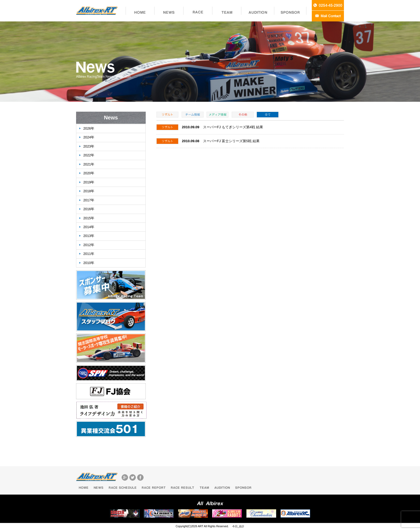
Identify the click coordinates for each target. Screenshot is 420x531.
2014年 (89, 227)
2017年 (89, 200)
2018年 (89, 191)
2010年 (89, 263)
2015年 (89, 218)
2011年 (89, 254)
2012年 (89, 245)
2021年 (89, 164)
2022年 (89, 155)
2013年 (89, 236)
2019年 (89, 182)
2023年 (89, 146)
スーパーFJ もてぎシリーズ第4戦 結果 (233, 127)
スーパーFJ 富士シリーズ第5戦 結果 (231, 141)
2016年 (89, 209)
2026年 (89, 128)
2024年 (89, 137)
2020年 (89, 173)
